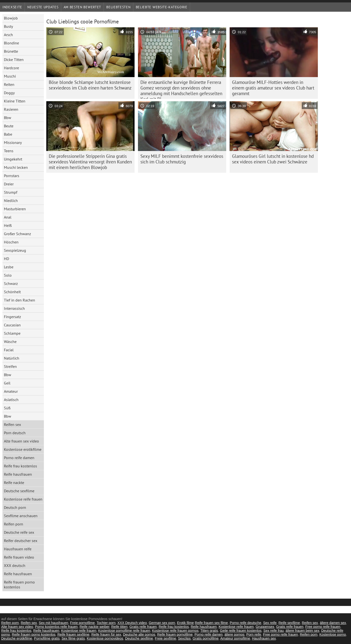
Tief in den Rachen (19, 300)
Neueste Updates (43, 7)
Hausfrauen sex (264, 638)
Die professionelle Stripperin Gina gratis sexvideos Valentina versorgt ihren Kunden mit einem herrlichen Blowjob (90, 162)
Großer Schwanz (17, 234)
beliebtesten (118, 7)
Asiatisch (11, 400)
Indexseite (12, 7)
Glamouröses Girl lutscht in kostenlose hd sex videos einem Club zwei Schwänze (273, 159)
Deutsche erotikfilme (17, 638)
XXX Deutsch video (132, 623)
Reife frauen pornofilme (175, 634)
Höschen (11, 242)
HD (6, 259)
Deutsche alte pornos (139, 634)
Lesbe (9, 267)
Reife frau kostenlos (20, 466)
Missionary (13, 142)
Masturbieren (15, 209)
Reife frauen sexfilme (73, 634)
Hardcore (11, 68)
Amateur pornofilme (235, 638)
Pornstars (12, 176)
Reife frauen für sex (106, 634)
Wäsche (10, 342)
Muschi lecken (16, 167)
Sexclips (184, 638)
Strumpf (11, 192)
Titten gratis (209, 631)
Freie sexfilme (165, 638)
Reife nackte (14, 483)
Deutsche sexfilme (19, 491)
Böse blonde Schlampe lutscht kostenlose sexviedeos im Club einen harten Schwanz (90, 85)
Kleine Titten (15, 101)
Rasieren (11, 109)
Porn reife (254, 634)
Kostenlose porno (333, 634)
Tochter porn (106, 623)
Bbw (8, 118)
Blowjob (11, 18)
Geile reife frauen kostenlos (241, 631)
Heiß (8, 225)
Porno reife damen (19, 458)
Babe (8, 134)
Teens (9, 151)
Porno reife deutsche (245, 623)
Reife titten (119, 627)
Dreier (9, 184)
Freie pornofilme (83, 623)
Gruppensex (265, 627)
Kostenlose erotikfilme (23, 449)
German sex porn (162, 623)
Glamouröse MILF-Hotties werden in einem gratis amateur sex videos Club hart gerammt (273, 88)
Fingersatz (12, 317)
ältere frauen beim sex (303, 631)
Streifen (10, 366)
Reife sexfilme (289, 623)
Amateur (11, 391)
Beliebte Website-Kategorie (162, 7)
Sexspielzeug (15, 250)
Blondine (11, 43)
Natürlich (12, 358)
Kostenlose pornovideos (105, 638)
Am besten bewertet (83, 7)
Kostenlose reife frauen (23, 499)
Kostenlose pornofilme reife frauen (124, 631)
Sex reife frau (274, 631)
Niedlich (11, 201)
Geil (7, 383)
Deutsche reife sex (19, 532)
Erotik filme (185, 623)
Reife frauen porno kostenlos (19, 584)
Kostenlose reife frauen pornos (175, 631)
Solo (8, 275)
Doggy (9, 93)
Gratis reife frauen (143, 627)
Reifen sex (12, 424)
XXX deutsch (15, 565)
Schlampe (12, 333)
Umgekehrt (13, 159)
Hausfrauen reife (18, 549)
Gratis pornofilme (206, 638)
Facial (9, 350)
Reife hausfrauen (18, 474)
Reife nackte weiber (94, 627)
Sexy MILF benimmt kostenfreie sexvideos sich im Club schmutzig (182, 159)
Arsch (8, 35)
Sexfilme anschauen (21, 516)
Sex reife (270, 623)
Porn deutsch (15, 433)
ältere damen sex (333, 623)
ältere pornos (234, 634)
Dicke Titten (14, 60)
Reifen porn (14, 524)
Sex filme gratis (73, 638)
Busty (8, 26)
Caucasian (12, 325)
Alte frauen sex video (21, 441)
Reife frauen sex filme (211, 623)
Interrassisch (14, 308)
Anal (8, 217)
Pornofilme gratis (47, 638)
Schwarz (11, 283)
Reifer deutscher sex (21, 541)
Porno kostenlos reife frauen (56, 627)
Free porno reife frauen (323, 627)
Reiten (9, 84)
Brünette (11, 51)
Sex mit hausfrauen (54, 623)
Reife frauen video (19, 557)
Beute (9, 126)
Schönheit (12, 292)
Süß (7, 408)
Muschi (10, 76)
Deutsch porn (15, 507)
